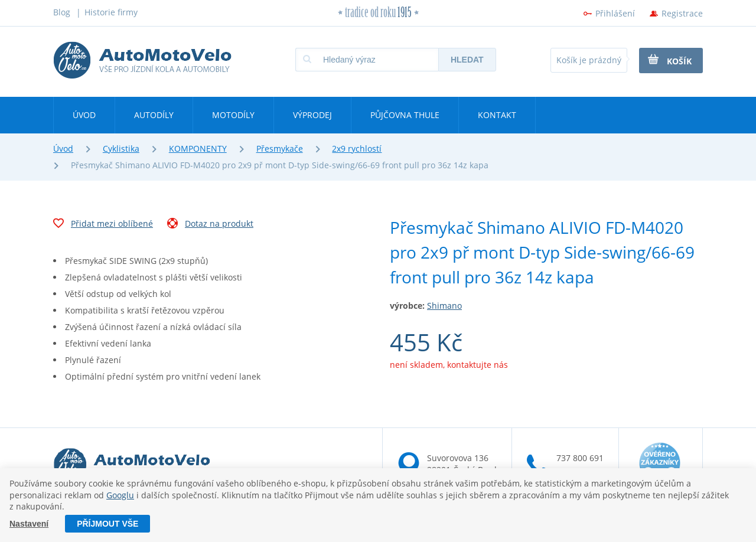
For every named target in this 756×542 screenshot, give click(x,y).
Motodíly (233, 115)
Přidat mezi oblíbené (103, 225)
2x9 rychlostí (357, 148)
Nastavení (29, 524)
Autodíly (154, 115)
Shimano (444, 306)
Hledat (467, 60)
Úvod (84, 115)
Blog (62, 12)
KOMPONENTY (198, 148)
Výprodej (312, 115)
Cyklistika (121, 148)
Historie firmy (111, 12)
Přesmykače (280, 148)
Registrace (682, 13)
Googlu (120, 495)
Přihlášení (615, 13)
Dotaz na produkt (210, 225)
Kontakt (497, 115)
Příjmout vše (107, 524)
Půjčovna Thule (405, 115)
